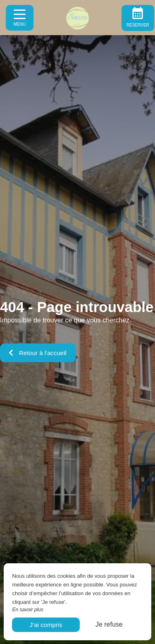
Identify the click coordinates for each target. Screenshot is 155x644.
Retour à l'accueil (38, 353)
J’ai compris (46, 625)
